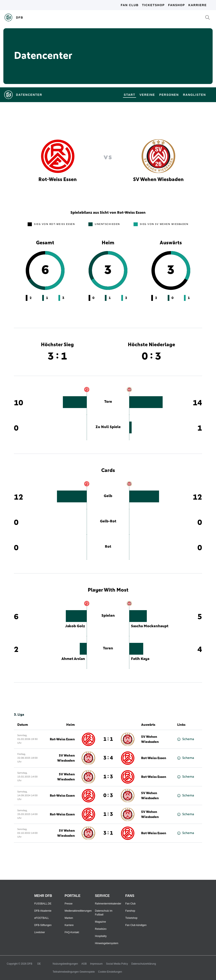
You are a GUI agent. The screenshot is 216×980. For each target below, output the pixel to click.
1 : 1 (108, 739)
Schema (186, 739)
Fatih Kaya (140, 659)
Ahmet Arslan (73, 659)
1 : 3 (108, 777)
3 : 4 (108, 758)
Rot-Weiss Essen (62, 739)
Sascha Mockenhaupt (150, 626)
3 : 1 (108, 833)
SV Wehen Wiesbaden (150, 739)
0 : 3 (108, 796)
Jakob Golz (75, 626)
